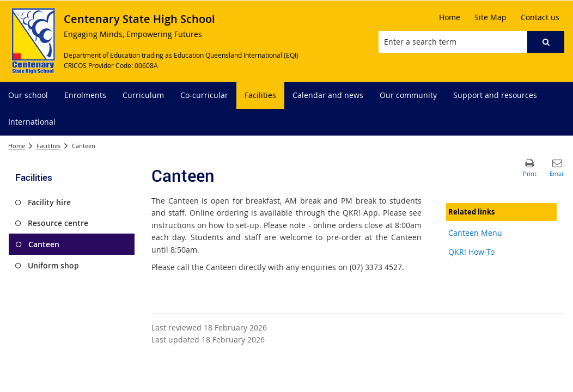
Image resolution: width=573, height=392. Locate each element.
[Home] (450, 17)
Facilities (48, 146)
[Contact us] (540, 17)
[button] (546, 42)
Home (17, 146)
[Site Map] (490, 17)
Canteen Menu (475, 233)
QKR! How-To (471, 252)
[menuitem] (28, 96)
